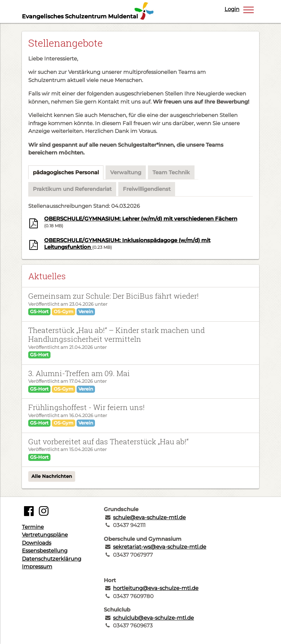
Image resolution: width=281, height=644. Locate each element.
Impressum (37, 566)
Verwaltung (126, 172)
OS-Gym (64, 311)
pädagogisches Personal (66, 172)
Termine (33, 527)
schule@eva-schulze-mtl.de (149, 517)
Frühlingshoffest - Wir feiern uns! (86, 407)
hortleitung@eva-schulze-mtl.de (156, 588)
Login (232, 9)
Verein (86, 311)
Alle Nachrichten (52, 476)
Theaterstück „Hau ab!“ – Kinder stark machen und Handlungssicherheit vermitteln (116, 335)
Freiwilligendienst (147, 189)
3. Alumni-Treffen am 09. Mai (79, 373)
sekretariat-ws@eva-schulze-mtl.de (160, 547)
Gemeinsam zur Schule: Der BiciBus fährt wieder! (113, 296)
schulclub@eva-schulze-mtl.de (153, 618)
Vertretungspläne (45, 535)
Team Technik (171, 172)
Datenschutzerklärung (52, 559)
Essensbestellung (45, 551)
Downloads (37, 543)
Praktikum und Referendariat (72, 189)
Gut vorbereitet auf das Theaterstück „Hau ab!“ (108, 441)
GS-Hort (39, 311)
